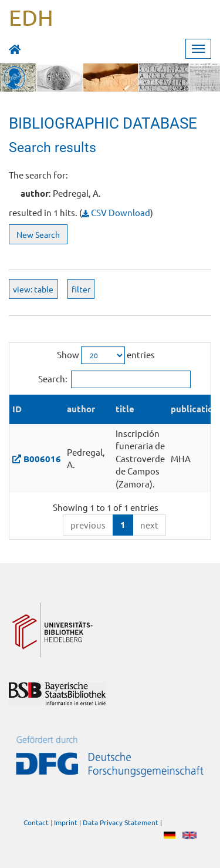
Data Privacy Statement (121, 822)
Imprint (66, 822)
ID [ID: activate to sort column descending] (17, 409)
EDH (31, 17)
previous (88, 525)
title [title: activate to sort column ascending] (125, 409)
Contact (36, 822)
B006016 (42, 459)
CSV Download (116, 212)
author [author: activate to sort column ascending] (81, 409)
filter (81, 289)
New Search (38, 234)
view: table (33, 289)
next (149, 525)
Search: (114, 379)
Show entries (106, 355)
